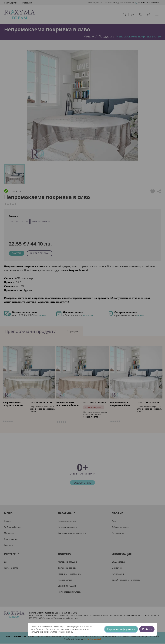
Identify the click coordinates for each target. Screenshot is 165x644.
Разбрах (147, 629)
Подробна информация (121, 629)
